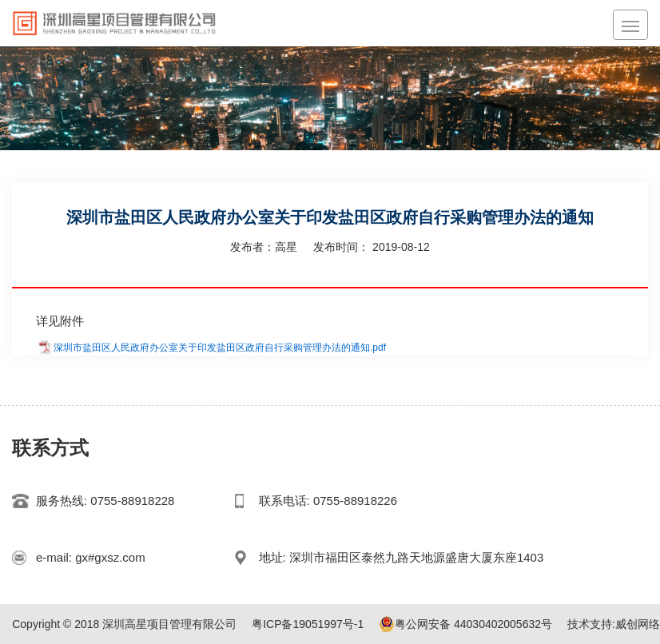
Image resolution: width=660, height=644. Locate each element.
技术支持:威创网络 (614, 624)
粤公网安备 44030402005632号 (465, 624)
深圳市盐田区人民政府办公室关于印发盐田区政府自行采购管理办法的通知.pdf (220, 348)
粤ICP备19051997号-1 (308, 624)
